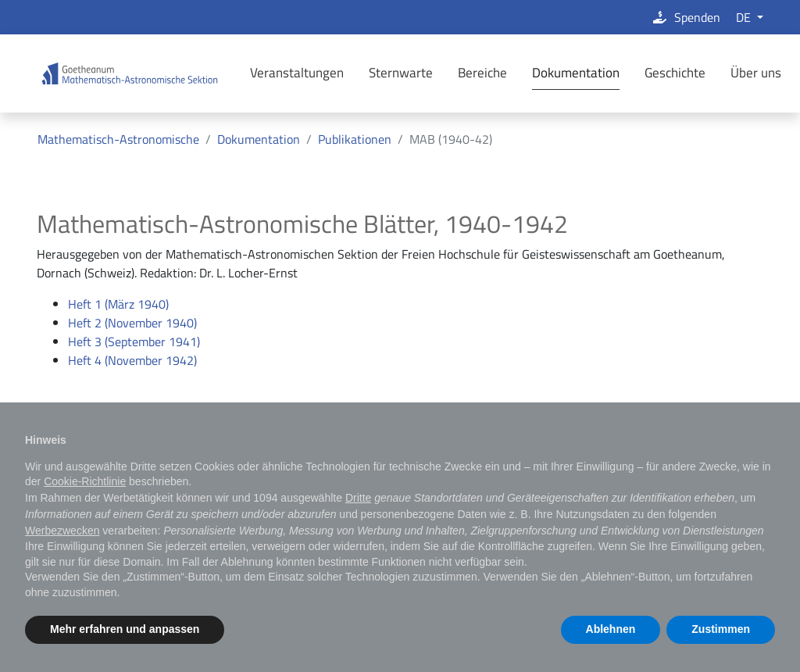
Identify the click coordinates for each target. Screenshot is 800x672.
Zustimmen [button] (721, 629)
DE (745, 17)
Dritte (358, 498)
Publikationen (355, 139)
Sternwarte (401, 73)
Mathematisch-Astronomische (118, 139)
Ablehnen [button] (611, 629)
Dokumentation (576, 73)
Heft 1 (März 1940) (118, 304)
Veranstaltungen (297, 73)
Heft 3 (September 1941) (134, 341)
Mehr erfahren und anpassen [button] (125, 629)
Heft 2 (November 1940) (132, 323)
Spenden (686, 17)
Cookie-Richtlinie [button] (85, 481)
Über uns (756, 73)
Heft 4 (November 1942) (132, 360)
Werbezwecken (62, 531)
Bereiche (482, 73)
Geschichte (675, 73)
